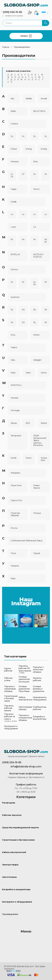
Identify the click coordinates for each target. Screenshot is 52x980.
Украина (15, 566)
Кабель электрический (14, 852)
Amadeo (44, 99)
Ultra (13, 360)
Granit (46, 174)
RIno (46, 310)
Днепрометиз (44, 423)
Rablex (12, 310)
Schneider (23, 322)
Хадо (13, 578)
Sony (13, 335)
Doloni (23, 136)
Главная (6, 47)
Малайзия (15, 473)
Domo (34, 136)
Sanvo (12, 322)
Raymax (23, 310)
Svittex (36, 335)
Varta (13, 373)
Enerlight (44, 149)
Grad (34, 174)
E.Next (14, 149)
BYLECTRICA (39, 111)
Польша (37, 513)
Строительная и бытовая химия (18, 840)
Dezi (12, 136)
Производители (22, 47)
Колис (29, 458)
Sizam (46, 322)
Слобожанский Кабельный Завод (26, 541)
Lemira (23, 214)
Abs (12, 99)
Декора (14, 423)
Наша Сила (16, 485)
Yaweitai (14, 398)
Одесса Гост (17, 500)
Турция (37, 553)
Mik (34, 240)
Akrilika (29, 99)
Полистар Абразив (15, 514)
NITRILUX (15, 255)
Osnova (14, 270)
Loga (34, 214)
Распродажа (9, 803)
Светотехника (9, 877)
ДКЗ (28, 423)
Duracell (46, 136)
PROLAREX (46, 282)
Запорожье (16, 436)
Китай (14, 458)
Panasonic (12, 282)
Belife (13, 111)
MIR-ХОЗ (46, 241)
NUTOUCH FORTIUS (38, 256)
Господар (15, 410)
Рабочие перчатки (12, 815)
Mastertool (12, 240)
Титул (13, 553)
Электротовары (10, 865)
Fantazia (15, 162)
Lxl (35, 227)
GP (23, 174)
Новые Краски (37, 487)
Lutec (13, 227)
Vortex (44, 373)
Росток (14, 528)
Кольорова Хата (44, 459)
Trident (14, 348)
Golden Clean (12, 175)
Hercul (36, 189)
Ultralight (37, 360)
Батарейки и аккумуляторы (16, 890)
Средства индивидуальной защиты (20, 828)
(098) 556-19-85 (12, 12)
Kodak (14, 202)
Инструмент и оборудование (17, 902)
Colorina (14, 124)
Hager (14, 189)
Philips (23, 282)
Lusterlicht (46, 214)
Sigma (34, 322)
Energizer (29, 149)
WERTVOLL (16, 385)
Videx (28, 373)
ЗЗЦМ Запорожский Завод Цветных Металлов (40, 440)
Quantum (15, 297)
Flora (35, 162)
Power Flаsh (34, 283)
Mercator (23, 240)
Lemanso (12, 214)
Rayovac (34, 310)
